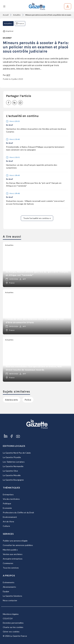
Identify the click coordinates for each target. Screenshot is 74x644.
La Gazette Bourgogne (13, 480)
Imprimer (8, 31)
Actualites (17, 15)
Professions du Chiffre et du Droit (18, 512)
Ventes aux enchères (13, 554)
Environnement (10, 517)
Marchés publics (10, 550)
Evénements (9, 582)
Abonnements (9, 587)
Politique (7, 503)
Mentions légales (11, 614)
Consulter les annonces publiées (18, 545)
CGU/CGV (8, 618)
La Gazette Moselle (12, 475)
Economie (7, 508)
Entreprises (8, 494)
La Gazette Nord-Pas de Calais (17, 453)
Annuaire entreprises (13, 559)
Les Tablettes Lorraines (14, 462)
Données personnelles (13, 623)
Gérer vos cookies (11, 632)
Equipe (6, 591)
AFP (8, 75)
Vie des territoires (11, 499)
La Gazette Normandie (13, 466)
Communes (8, 563)
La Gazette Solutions (12, 596)
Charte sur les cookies (13, 627)
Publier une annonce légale (15, 541)
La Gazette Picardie (12, 457)
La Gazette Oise (10, 471)
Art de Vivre (8, 521)
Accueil (6, 15)
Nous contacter (10, 600)
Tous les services (11, 568)
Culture (6, 526)
